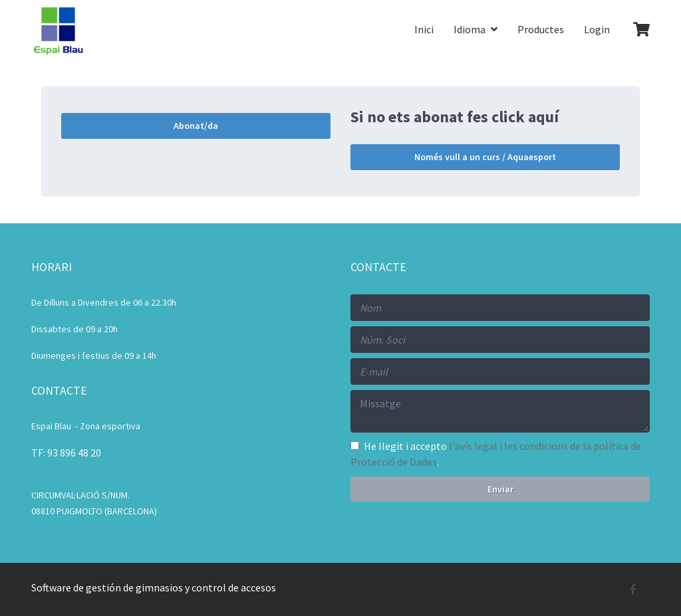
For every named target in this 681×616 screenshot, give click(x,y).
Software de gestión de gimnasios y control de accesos (154, 587)
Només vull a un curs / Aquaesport (485, 157)
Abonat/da (196, 126)
